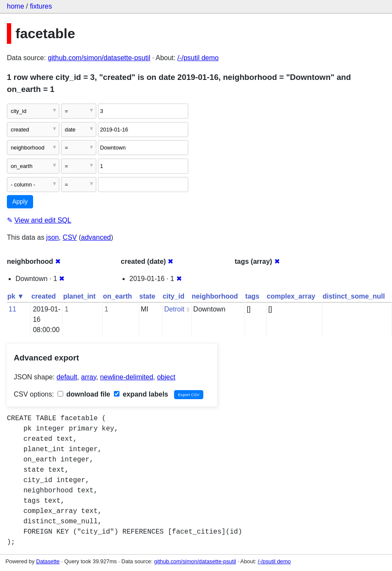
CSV (70, 237)
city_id (173, 296)
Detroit (174, 309)
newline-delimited (127, 377)
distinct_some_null (354, 296)
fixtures (41, 6)
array (89, 377)
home (15, 6)
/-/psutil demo (198, 58)
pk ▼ (16, 296)
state (147, 296)
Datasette (48, 561)
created (44, 296)
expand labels (141, 394)
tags (253, 296)
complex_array (291, 296)
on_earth (117, 296)
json (53, 237)
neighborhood (215, 296)
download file (84, 394)
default (67, 377)
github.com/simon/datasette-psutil (99, 58)
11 (12, 309)
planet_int (80, 296)
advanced (96, 237)
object (166, 377)
